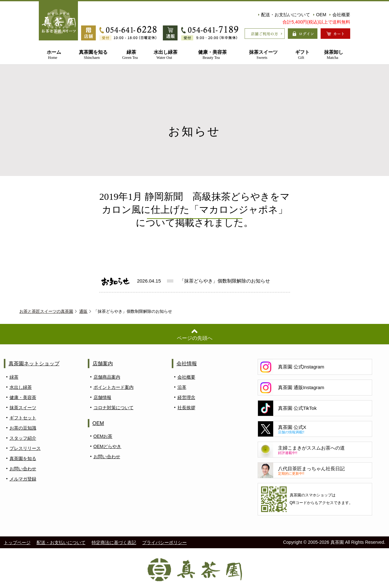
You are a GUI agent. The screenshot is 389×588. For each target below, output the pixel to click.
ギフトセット (23, 418)
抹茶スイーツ (262, 55)
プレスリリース (25, 448)
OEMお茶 (103, 436)
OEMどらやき (108, 446)
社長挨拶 (186, 408)
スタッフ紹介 (23, 438)
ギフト (301, 55)
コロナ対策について (114, 408)
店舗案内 (103, 364)
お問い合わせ (23, 469)
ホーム (52, 55)
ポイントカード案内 (114, 387)
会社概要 (340, 15)
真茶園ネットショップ (34, 364)
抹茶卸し (333, 55)
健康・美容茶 (211, 55)
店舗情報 (102, 397)
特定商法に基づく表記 (114, 542)
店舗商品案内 (107, 377)
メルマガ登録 (23, 479)
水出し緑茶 (164, 55)
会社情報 (187, 364)
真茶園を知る (92, 55)
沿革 (182, 387)
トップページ (17, 542)
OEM (320, 15)
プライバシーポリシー (164, 542)
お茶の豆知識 (23, 428)
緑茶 (130, 55)
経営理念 (186, 397)
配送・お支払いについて (284, 15)
